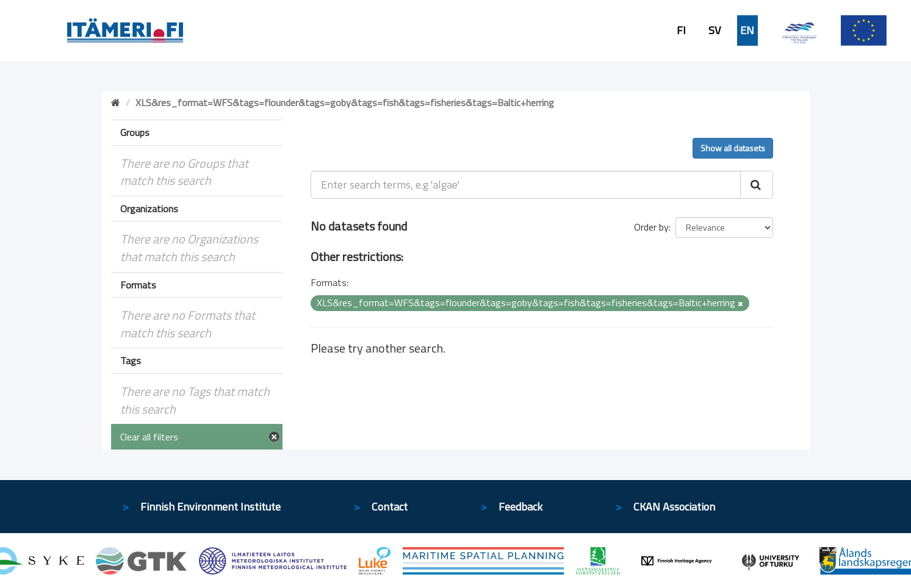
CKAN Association (674, 507)
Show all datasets (733, 148)
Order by (651, 227)
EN (747, 30)
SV (715, 30)
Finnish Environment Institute (211, 507)
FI (681, 30)
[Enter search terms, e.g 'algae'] (526, 185)
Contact (390, 507)
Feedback (520, 507)
